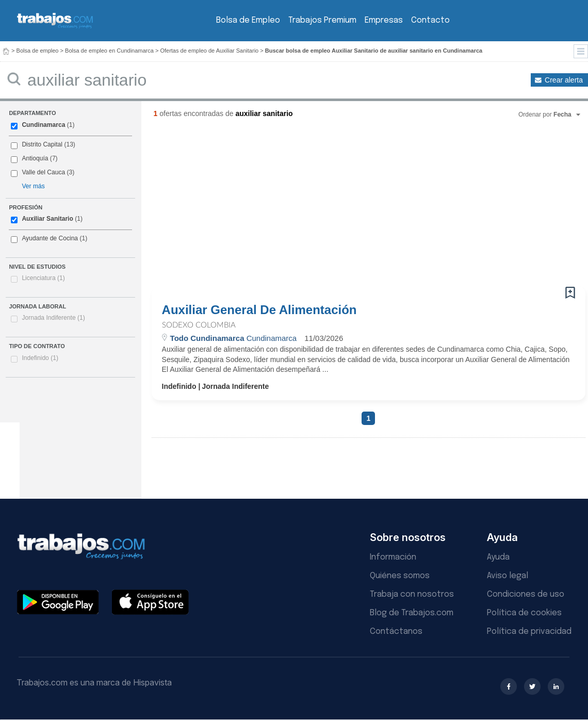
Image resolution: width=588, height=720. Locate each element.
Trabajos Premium (322, 20)
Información (393, 557)
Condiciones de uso (526, 594)
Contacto (430, 20)
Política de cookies (524, 613)
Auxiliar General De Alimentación (259, 310)
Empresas (384, 20)
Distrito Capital (42, 144)
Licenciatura (43, 278)
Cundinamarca (43, 125)
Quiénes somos (400, 576)
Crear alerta (564, 80)
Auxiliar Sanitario (47, 219)
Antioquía (35, 158)
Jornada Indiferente (53, 318)
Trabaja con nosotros (412, 594)
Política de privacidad (529, 632)
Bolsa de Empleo (248, 20)
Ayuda (498, 557)
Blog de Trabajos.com (412, 613)
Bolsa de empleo (38, 51)
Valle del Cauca (43, 172)
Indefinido (40, 358)
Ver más (33, 186)
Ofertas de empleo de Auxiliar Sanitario (209, 51)
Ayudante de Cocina (50, 238)
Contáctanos (396, 632)
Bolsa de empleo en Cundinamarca (109, 51)
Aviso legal (508, 576)
